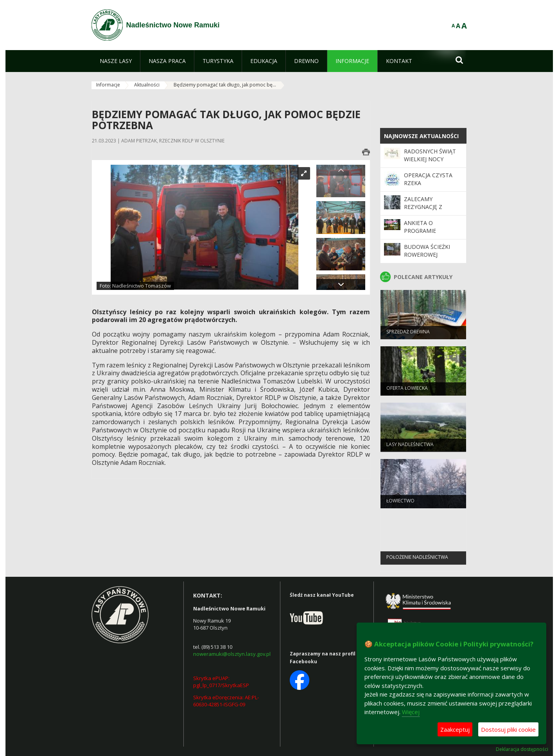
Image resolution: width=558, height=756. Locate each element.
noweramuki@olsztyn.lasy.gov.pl (232, 654)
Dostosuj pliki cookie (508, 729)
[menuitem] (116, 61)
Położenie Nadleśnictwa (417, 560)
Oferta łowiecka (407, 391)
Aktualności (147, 85)
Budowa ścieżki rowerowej (427, 251)
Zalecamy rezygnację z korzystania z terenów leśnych (430, 211)
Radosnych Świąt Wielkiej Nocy (430, 155)
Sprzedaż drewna (408, 334)
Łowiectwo (400, 503)
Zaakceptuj (455, 729)
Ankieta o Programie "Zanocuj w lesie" (430, 231)
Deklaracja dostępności (522, 749)
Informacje (108, 85)
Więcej (411, 712)
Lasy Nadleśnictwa (410, 447)
